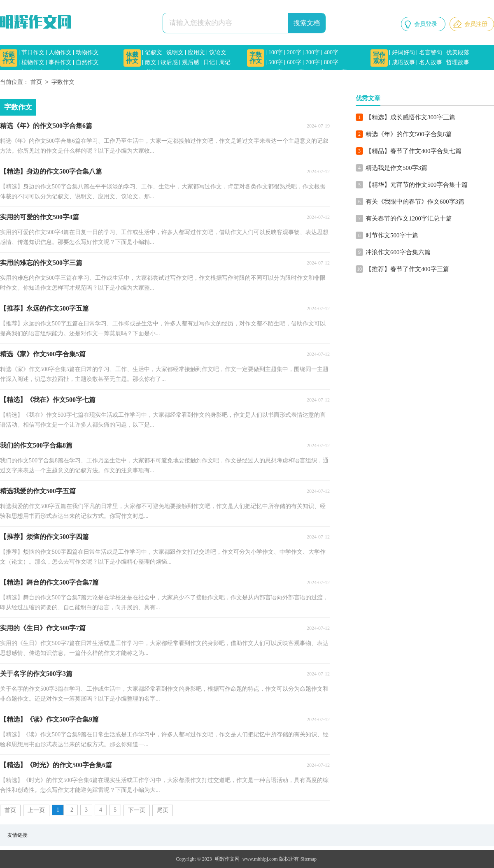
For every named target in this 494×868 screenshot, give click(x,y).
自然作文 (87, 62)
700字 (313, 62)
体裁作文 (132, 58)
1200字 (317, 72)
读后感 (169, 62)
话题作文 (9, 58)
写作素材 (379, 58)
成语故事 (403, 62)
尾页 (163, 810)
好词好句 (403, 52)
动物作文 (87, 52)
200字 (294, 52)
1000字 (296, 72)
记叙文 (154, 52)
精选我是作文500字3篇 (396, 168)
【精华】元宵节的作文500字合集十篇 (417, 185)
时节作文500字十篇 (392, 235)
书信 (151, 72)
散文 (151, 62)
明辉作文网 (227, 859)
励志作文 (60, 72)
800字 (331, 62)
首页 (36, 82)
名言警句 (431, 52)
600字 (294, 62)
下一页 (137, 810)
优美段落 (458, 52)
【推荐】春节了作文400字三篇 (407, 269)
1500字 (338, 72)
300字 (313, 52)
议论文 (218, 52)
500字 (276, 62)
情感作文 (33, 72)
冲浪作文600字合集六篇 (398, 252)
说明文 (175, 52)
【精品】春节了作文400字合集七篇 (414, 151)
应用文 (196, 52)
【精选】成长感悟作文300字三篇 (410, 117)
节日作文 (33, 52)
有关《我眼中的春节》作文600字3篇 (415, 202)
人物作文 (60, 52)
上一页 (36, 810)
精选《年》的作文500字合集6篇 (409, 134)
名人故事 (431, 62)
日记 (209, 62)
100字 (276, 52)
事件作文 (60, 62)
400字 (331, 52)
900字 (276, 72)
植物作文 (33, 62)
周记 (225, 62)
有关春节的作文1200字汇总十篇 (409, 218)
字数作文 (256, 58)
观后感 (191, 62)
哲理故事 (458, 62)
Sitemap (309, 859)
